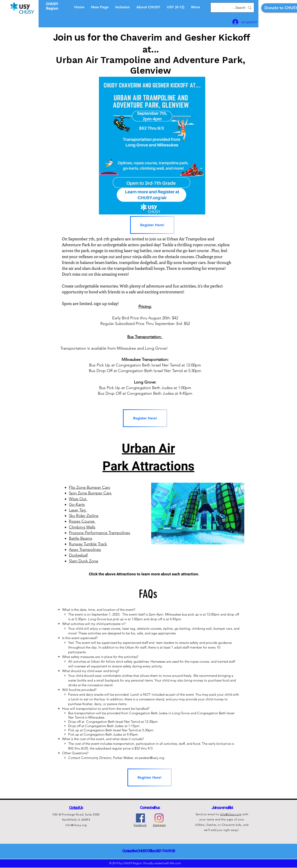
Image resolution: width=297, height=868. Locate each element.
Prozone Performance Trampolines (99, 533)
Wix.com (175, 863)
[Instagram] (159, 818)
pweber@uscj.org (151, 758)
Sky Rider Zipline (84, 516)
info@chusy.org (76, 825)
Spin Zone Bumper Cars (90, 493)
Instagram (159, 825)
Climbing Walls (82, 527)
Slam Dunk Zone (84, 561)
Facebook (140, 825)
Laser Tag (78, 510)
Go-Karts (77, 504)
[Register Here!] (152, 225)
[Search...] (233, 8)
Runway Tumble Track (88, 544)
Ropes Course (82, 521)
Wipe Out (78, 499)
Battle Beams (81, 538)
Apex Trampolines (85, 550)
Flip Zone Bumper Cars (90, 487)
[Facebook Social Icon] (140, 818)
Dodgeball (78, 555)
